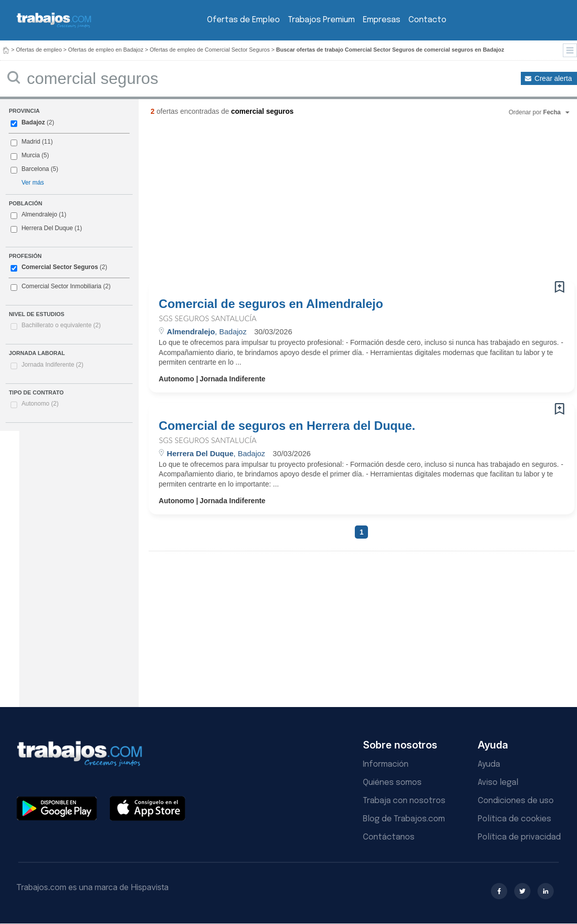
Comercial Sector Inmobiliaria (61, 286)
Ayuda (489, 764)
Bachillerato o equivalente (61, 325)
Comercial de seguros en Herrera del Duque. (287, 426)
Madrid (31, 142)
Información (386, 764)
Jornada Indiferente (52, 365)
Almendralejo (39, 214)
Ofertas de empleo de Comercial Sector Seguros (210, 50)
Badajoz (33, 122)
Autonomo (40, 404)
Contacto (427, 20)
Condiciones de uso (516, 801)
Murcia (30, 155)
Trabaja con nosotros (404, 801)
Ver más (32, 183)
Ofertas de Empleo (243, 20)
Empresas (382, 20)
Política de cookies (514, 819)
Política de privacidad (519, 837)
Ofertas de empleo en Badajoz (106, 50)
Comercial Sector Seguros (59, 267)
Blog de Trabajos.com (404, 819)
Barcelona (35, 169)
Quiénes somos (392, 783)
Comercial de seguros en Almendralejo (271, 304)
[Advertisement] (317, 202)
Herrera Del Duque (47, 228)
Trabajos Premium (321, 20)
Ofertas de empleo (39, 50)
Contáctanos (389, 837)
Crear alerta (553, 78)
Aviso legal (498, 783)
